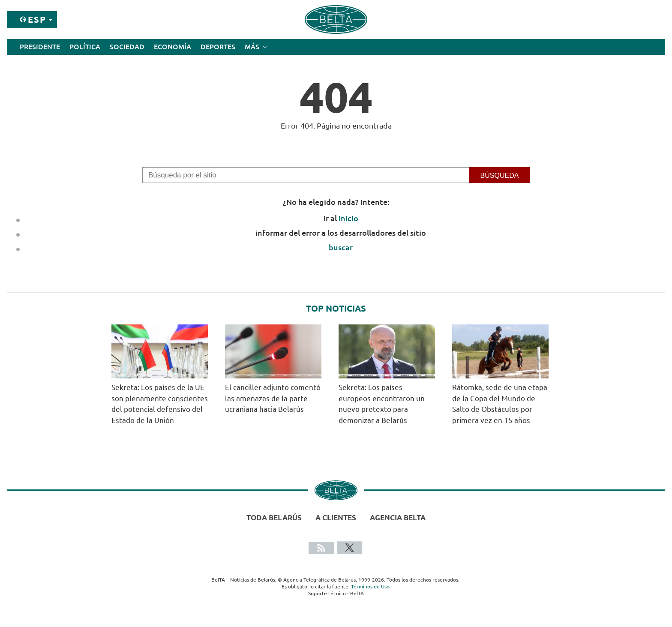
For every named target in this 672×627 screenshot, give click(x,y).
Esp (37, 19)
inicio (348, 218)
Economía (172, 47)
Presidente (40, 47)
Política (85, 47)
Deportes (218, 47)
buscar (341, 247)
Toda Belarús (274, 517)
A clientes (336, 517)
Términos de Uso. (371, 586)
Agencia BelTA (398, 517)
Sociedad (127, 47)
